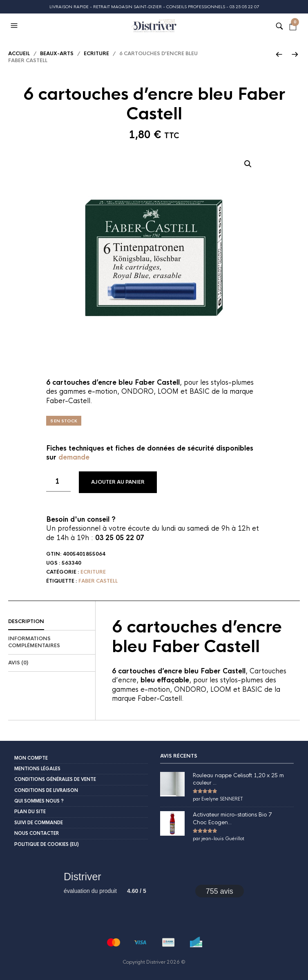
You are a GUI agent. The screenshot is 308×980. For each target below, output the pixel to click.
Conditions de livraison (46, 790)
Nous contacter (37, 833)
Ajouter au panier (118, 482)
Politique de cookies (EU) (47, 844)
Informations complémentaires (34, 642)
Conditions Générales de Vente (55, 779)
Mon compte (31, 758)
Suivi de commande (39, 823)
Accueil (19, 54)
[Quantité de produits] (58, 482)
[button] (15, 26)
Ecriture (96, 54)
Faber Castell (98, 581)
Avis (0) (18, 663)
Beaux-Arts (57, 54)
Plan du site (30, 812)
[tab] (52, 622)
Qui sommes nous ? (39, 801)
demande (74, 457)
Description (26, 621)
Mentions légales (37, 769)
